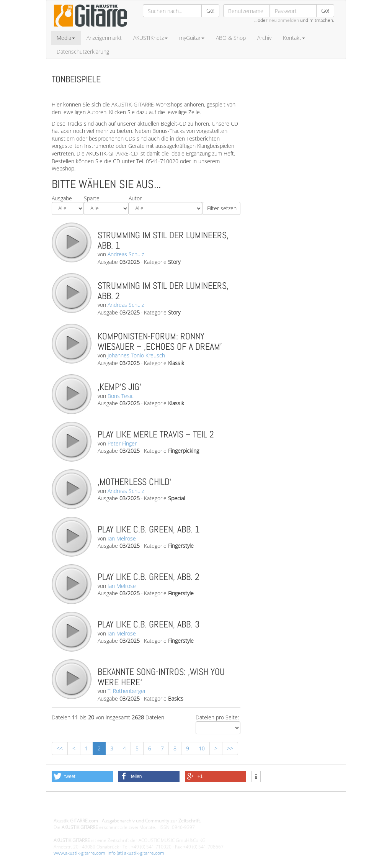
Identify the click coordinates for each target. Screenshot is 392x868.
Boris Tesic (121, 396)
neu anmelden (284, 20)
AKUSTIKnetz (150, 38)
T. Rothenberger (127, 691)
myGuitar (192, 38)
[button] (82, 776)
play (71, 242)
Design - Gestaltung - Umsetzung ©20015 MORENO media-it (117, 808)
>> (230, 748)
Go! (210, 11)
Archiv (264, 38)
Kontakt (294, 38)
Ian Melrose (122, 538)
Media (66, 38)
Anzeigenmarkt (104, 38)
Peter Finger (122, 443)
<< (60, 748)
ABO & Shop (231, 38)
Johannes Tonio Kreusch (136, 355)
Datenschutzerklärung (83, 52)
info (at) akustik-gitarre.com (136, 853)
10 (202, 748)
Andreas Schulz (126, 254)
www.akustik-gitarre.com (79, 853)
